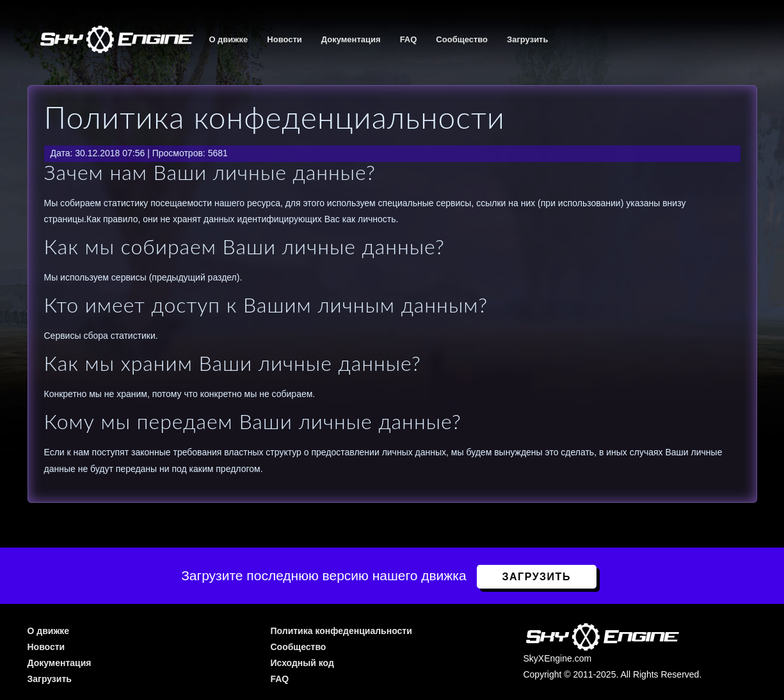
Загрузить (527, 39)
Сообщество (462, 39)
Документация (351, 39)
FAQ (409, 39)
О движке (228, 39)
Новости (284, 39)
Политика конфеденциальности (341, 631)
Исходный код (302, 663)
